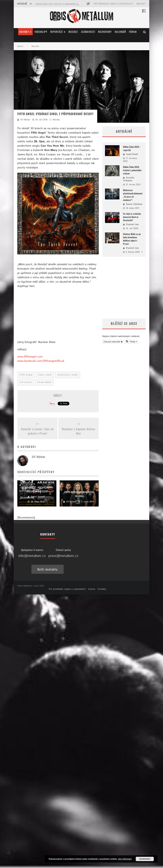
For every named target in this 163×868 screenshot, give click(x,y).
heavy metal (45, 375)
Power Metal (44, 382)
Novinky (24, 32)
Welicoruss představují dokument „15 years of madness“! (133, 195)
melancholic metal (68, 375)
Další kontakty (48, 569)
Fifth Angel (26, 375)
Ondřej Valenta (38, 497)
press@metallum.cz (63, 556)
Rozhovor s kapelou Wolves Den (79, 431)
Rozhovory (105, 32)
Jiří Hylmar (25, 119)
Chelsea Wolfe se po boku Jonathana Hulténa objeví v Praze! (132, 239)
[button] (131, 342)
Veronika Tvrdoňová (129, 179)
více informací (125, 859)
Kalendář (120, 32)
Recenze (73, 32)
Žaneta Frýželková (134, 204)
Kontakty (141, 4)
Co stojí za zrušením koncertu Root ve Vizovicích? (132, 217)
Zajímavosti (88, 32)
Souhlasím (145, 859)
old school (26, 382)
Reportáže (57, 32)
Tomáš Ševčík (132, 154)
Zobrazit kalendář (113, 342)
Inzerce (92, 589)
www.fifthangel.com (30, 357)
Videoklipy (41, 32)
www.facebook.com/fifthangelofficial (41, 361)
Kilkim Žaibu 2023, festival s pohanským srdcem (59, 4)
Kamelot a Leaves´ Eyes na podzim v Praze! (37, 431)
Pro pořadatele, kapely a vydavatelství (113, 4)
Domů (20, 46)
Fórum (133, 32)
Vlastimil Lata (132, 224)
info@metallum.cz (32, 556)
